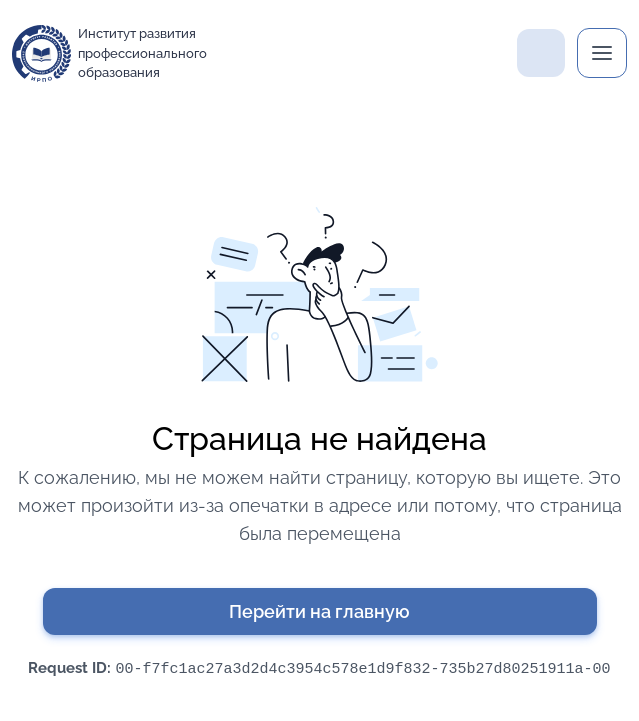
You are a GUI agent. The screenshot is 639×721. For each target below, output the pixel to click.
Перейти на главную (319, 611)
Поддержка (541, 53)
